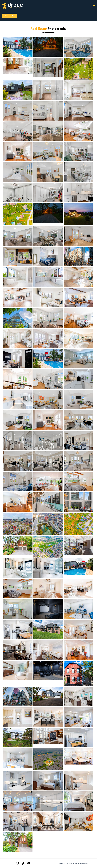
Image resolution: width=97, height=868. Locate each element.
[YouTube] (29, 863)
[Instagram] (17, 863)
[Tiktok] (23, 863)
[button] (94, 6)
